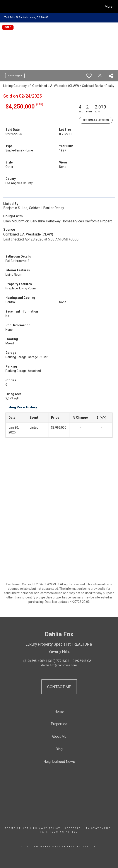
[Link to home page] (7, 7)
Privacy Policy (47, 828)
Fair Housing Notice (59, 832)
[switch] (89, 76)
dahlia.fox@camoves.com (59, 665)
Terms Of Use (17, 828)
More (109, 6)
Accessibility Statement (88, 828)
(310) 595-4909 (34, 661)
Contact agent (15, 76)
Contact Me (59, 687)
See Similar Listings (96, 120)
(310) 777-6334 (59, 661)
